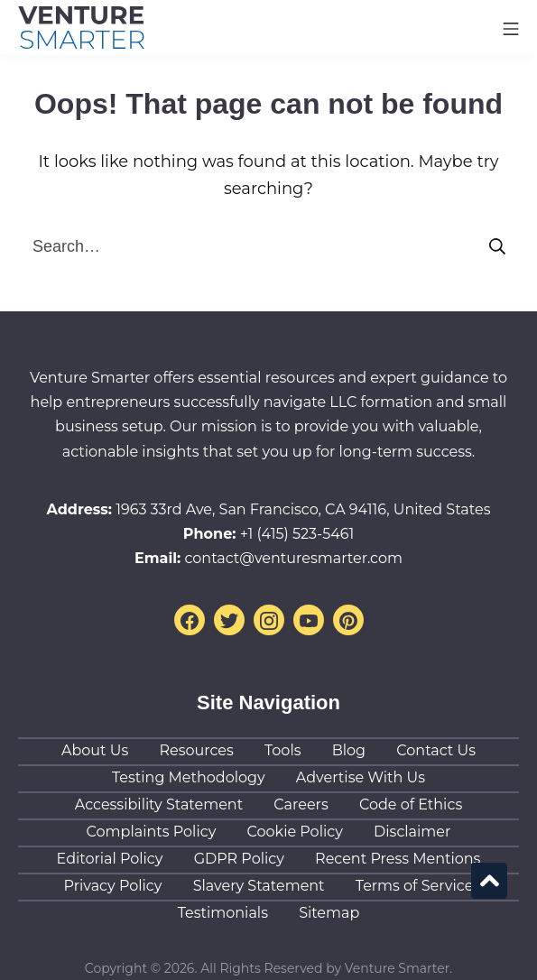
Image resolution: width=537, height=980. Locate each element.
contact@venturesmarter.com (293, 558)
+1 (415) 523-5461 (297, 534)
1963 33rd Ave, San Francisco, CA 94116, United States (303, 509)
